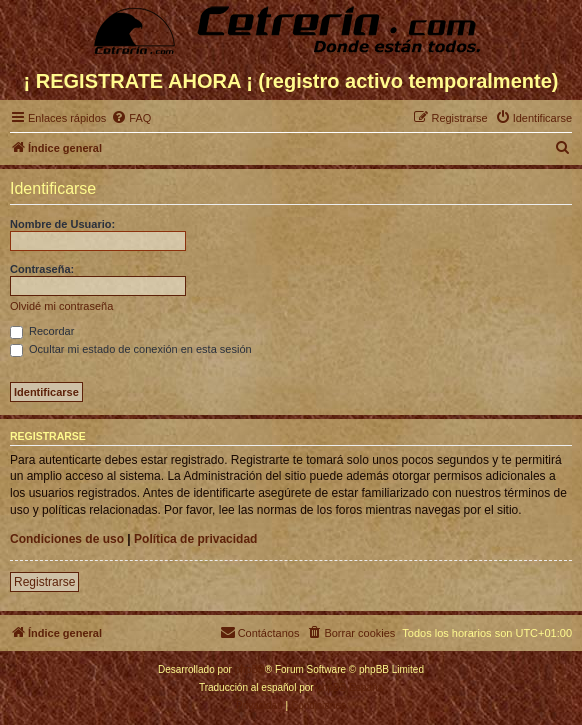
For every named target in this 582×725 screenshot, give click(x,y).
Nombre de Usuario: (62, 224)
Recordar (42, 331)
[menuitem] (131, 118)
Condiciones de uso (67, 539)
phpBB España (349, 687)
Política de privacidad (195, 539)
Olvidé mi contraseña (61, 306)
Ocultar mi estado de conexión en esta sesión (131, 349)
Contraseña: (42, 269)
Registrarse (44, 582)
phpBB (250, 669)
